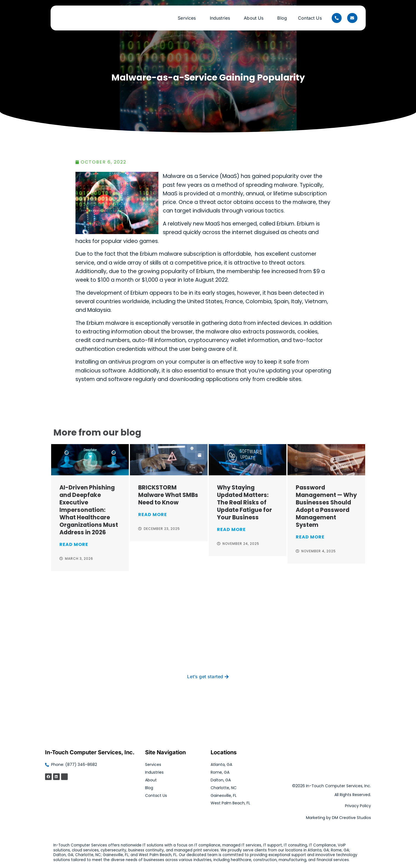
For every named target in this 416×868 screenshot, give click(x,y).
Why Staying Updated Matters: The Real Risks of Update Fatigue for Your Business (244, 502)
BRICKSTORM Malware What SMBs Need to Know (168, 495)
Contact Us (310, 18)
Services (188, 18)
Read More (74, 544)
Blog (282, 18)
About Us (255, 18)
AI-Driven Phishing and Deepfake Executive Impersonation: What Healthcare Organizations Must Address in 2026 (89, 510)
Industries (221, 18)
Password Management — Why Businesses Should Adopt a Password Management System (326, 506)
